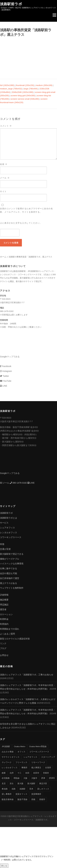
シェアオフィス (7, 528)
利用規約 (4, 624)
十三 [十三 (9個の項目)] (19, 773)
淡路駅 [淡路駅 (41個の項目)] (22, 789)
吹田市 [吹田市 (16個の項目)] (36, 773)
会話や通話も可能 (9, 573)
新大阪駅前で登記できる (12, 554)
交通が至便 (5, 549)
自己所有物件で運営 (10, 578)
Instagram (6, 371)
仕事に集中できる (9, 568)
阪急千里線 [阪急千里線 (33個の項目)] (22, 799)
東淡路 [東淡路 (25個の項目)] (5, 789)
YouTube (6, 381)
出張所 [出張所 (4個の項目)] (48, 768)
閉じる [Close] (4, 866)
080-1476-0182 (18, 483)
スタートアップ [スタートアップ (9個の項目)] (48, 757)
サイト (3, 191)
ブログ (3, 648)
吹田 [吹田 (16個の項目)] (27, 773)
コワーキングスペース (11, 537)
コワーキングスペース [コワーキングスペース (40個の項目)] (39, 752)
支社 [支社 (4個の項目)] (12, 783)
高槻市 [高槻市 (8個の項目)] (42, 799)
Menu (54, 15)
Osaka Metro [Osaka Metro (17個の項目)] (20, 746)
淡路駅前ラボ (11, 4)
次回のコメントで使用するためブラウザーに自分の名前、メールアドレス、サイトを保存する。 (26, 210)
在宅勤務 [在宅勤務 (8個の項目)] (6, 778)
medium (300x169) (44, 85)
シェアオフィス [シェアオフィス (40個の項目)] (30, 757)
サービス (4, 523)
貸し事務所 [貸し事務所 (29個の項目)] (7, 794)
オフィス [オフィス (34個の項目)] (21, 752)
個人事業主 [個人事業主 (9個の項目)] (36, 768)
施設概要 (4, 600)
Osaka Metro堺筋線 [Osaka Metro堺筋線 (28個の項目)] (38, 746)
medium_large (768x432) (11, 89)
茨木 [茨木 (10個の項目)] (31, 789)
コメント (6, 126)
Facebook (6, 366)
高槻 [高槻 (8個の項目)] (33, 799)
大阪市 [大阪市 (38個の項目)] (34, 778)
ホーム (3, 257)
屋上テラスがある (9, 583)
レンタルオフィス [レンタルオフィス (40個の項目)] (10, 768)
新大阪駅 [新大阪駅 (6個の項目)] (31, 783)
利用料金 (4, 619)
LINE (4, 386)
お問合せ (4, 655)
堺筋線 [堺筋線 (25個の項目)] (16, 778)
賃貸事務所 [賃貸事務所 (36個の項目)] (36, 794)
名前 (4, 164)
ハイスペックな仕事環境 (12, 564)
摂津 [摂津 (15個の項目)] (43, 778)
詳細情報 (4, 595)
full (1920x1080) (7, 85)
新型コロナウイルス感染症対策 (15, 639)
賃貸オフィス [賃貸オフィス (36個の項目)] (21, 794)
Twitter (4, 376)
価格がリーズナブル (10, 559)
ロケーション (6, 614)
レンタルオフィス (9, 533)
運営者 (3, 609)
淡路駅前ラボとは (9, 518)
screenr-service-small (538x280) (25, 99)
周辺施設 (4, 605)
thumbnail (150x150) (25, 85)
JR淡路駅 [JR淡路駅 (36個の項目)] (6, 746)
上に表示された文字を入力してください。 (21, 223)
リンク (3, 643)
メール (5, 178)
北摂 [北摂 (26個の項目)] (12, 773)
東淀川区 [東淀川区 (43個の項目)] (43, 783)
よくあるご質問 (7, 634)
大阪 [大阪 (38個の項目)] (25, 778)
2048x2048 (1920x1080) (22, 92)
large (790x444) (31, 89)
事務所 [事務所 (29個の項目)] (24, 768)
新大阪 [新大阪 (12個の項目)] (20, 783)
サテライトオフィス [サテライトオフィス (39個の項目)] (11, 757)
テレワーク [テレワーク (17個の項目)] (7, 762)
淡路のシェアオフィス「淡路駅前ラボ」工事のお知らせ (27, 675)
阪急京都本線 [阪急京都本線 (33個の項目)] (8, 799)
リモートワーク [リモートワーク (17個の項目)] (38, 762)
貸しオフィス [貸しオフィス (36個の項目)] (43, 789)
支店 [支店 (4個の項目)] (4, 783)
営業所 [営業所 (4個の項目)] (46, 773)
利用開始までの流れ (10, 629)
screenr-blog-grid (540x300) (23, 96)
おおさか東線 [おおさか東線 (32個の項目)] (8, 752)
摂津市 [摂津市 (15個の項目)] (52, 778)
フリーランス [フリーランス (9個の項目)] (21, 762)
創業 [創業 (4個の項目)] (4, 773)
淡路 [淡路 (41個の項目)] (14, 789)
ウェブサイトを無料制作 (12, 588)
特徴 (2, 544)
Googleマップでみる (10, 357)
